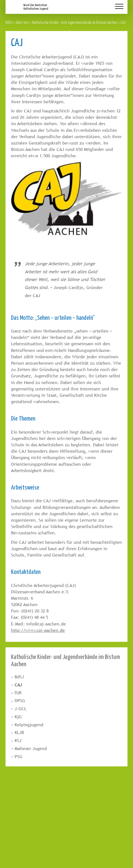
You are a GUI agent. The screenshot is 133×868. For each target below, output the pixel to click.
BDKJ (9, 22)
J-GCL (21, 709)
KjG (18, 717)
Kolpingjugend (29, 725)
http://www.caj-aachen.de (38, 630)
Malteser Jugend (31, 749)
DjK (18, 693)
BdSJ (19, 677)
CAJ (18, 685)
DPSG (20, 701)
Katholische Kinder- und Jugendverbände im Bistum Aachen (75, 22)
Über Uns (22, 22)
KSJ (18, 740)
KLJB (19, 732)
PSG (18, 757)
